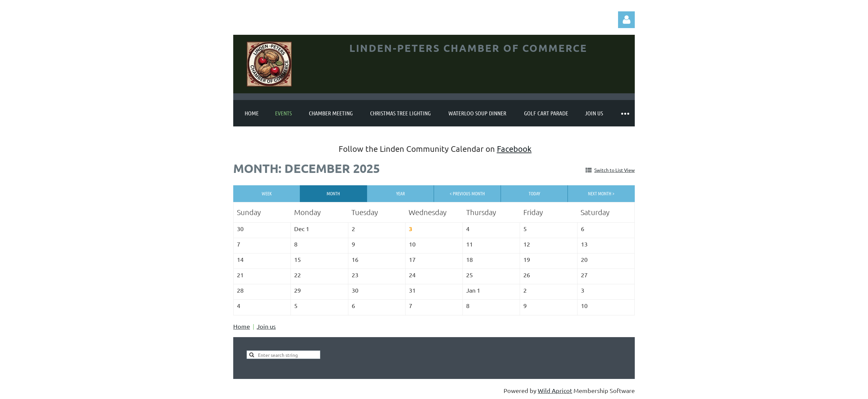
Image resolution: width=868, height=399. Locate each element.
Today (534, 193)
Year (401, 193)
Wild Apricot (555, 390)
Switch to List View (615, 170)
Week (267, 193)
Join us (266, 326)
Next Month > (601, 193)
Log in (626, 20)
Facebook (514, 149)
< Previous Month (467, 193)
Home (242, 326)
